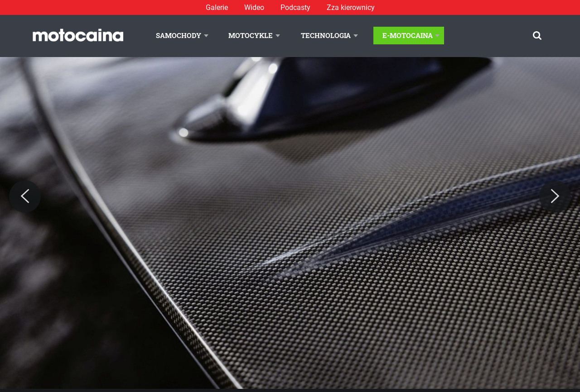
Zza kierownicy (351, 7)
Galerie (217, 7)
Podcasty (295, 7)
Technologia (326, 35)
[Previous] (25, 196)
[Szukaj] (537, 36)
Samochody (179, 35)
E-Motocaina (408, 35)
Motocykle (251, 35)
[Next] (555, 196)
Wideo (254, 7)
